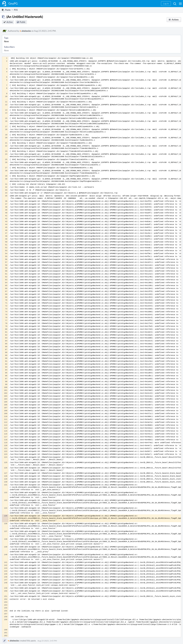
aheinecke (25, 31)
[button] (180, 4)
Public (23, 22)
